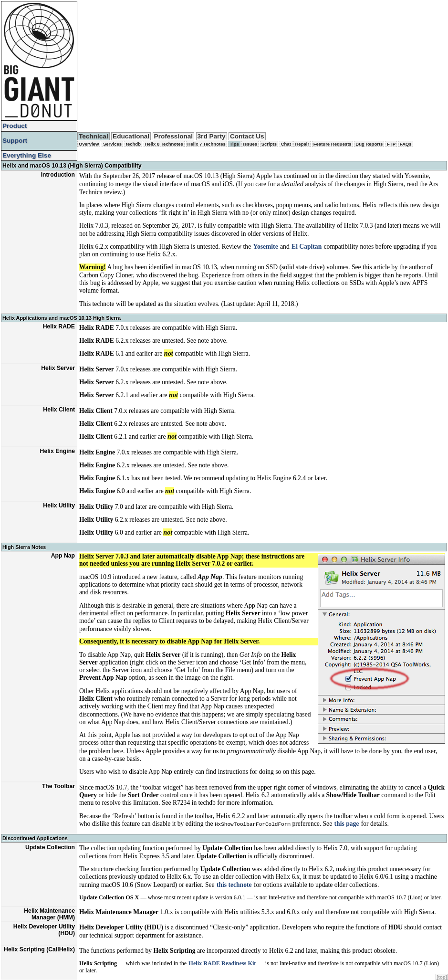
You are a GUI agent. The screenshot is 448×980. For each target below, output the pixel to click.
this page (347, 824)
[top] (442, 977)
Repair (302, 144)
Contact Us (247, 136)
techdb (133, 144)
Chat (286, 144)
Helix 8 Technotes (164, 144)
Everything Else (27, 155)
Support (15, 141)
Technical (94, 136)
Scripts (269, 144)
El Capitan (307, 247)
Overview (89, 144)
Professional (174, 136)
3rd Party (212, 136)
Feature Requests (333, 144)
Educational (131, 136)
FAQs (406, 144)
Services (112, 144)
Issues (250, 144)
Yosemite (266, 247)
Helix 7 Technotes (207, 144)
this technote (234, 884)
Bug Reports (369, 144)
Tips (234, 144)
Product (15, 126)
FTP (391, 144)
